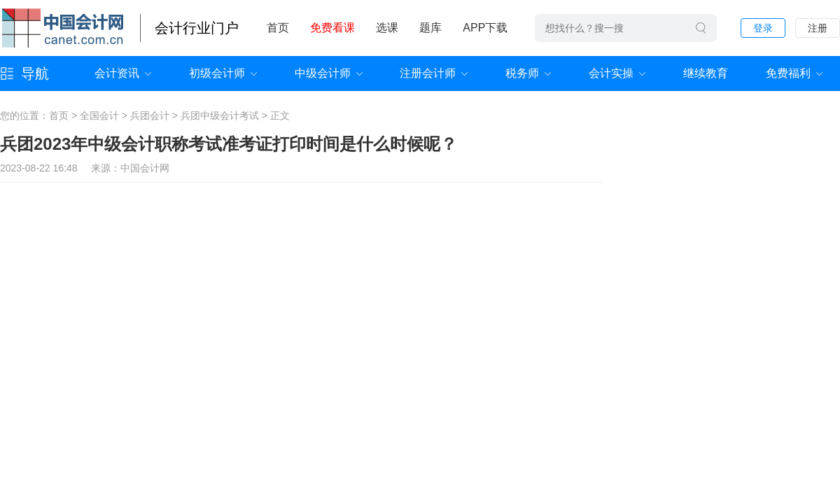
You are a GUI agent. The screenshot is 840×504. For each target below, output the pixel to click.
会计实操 (611, 73)
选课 (387, 28)
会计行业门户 (197, 28)
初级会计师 (217, 73)
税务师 (522, 73)
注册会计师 (428, 73)
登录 (763, 28)
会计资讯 (117, 73)
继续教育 (706, 73)
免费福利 (788, 73)
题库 (430, 28)
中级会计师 (323, 73)
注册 (818, 28)
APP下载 (485, 28)
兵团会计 (150, 115)
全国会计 (99, 115)
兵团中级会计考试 (220, 115)
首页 (278, 28)
